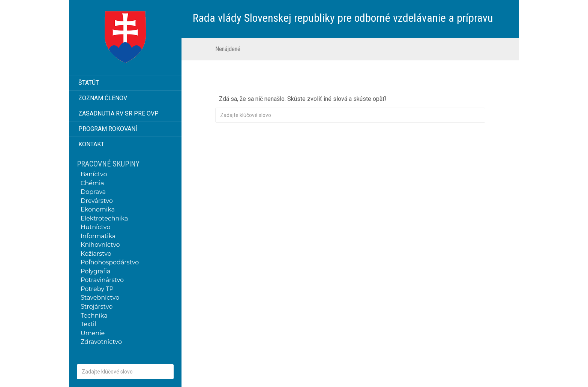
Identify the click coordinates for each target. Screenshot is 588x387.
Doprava (93, 192)
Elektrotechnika (104, 218)
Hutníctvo (95, 227)
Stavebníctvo (100, 298)
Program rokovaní (108, 129)
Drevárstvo (97, 201)
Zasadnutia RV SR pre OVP (118, 113)
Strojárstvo (97, 307)
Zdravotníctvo (101, 342)
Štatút (89, 83)
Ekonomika (98, 209)
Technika (94, 316)
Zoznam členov (103, 98)
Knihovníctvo (100, 245)
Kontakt (91, 144)
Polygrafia (95, 271)
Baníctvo (94, 174)
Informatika (98, 236)
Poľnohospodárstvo (110, 262)
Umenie (93, 333)
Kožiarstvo (96, 254)
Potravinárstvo (102, 280)
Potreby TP (97, 289)
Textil (88, 324)
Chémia (92, 183)
